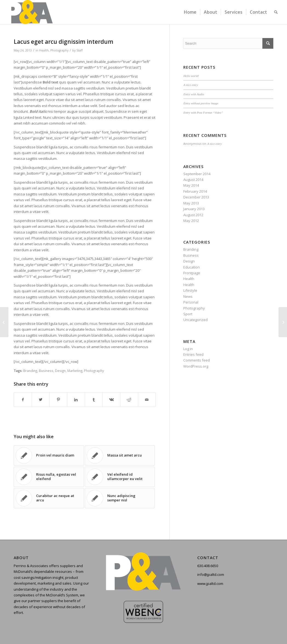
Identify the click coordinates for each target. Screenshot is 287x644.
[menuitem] (190, 12)
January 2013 (194, 209)
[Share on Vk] (111, 400)
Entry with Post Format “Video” (203, 112)
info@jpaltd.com (211, 574)
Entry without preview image (201, 103)
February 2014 (195, 191)
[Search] (276, 12)
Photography (59, 50)
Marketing (75, 371)
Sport (188, 314)
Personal (191, 302)
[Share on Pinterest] (58, 400)
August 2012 (193, 215)
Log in (188, 349)
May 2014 (191, 185)
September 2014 (197, 174)
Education (192, 267)
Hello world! (191, 76)
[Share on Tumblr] (94, 400)
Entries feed (193, 354)
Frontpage (192, 273)
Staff (79, 50)
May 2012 (191, 221)
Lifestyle (190, 290)
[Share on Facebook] (23, 400)
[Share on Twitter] (41, 400)
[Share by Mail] (147, 400)
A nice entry (191, 85)
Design (60, 371)
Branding (30, 371)
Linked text (32, 117)
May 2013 (191, 203)
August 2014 (193, 180)
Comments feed (197, 360)
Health (44, 50)
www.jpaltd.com (210, 584)
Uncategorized (195, 320)
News (188, 296)
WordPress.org (196, 366)
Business (46, 371)
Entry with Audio (194, 94)
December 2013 (196, 197)
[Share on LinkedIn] (76, 400)
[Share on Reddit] (129, 400)
